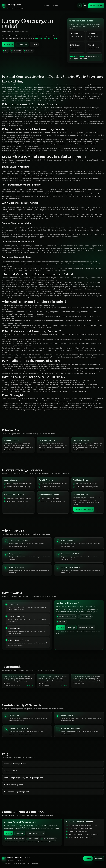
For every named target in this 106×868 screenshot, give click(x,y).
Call (34, 44)
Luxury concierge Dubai (22, 98)
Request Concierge (96, 6)
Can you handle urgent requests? (53, 792)
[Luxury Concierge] (13, 6)
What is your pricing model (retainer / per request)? (53, 778)
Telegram (8, 44)
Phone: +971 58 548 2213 (36, 833)
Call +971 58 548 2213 (86, 628)
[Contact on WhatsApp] (85, 6)
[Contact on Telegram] (79, 6)
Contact (56, 6)
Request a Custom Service (84, 509)
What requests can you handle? (53, 764)
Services (46, 6)
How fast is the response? (53, 785)
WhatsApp (22, 44)
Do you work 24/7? (53, 771)
